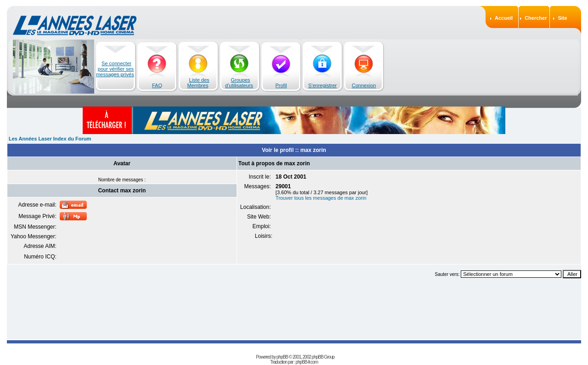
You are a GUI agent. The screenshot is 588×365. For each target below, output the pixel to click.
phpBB (282, 357)
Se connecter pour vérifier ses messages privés (115, 69)
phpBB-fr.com (307, 362)
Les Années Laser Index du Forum (50, 139)
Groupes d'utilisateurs (239, 83)
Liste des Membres (198, 83)
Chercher (536, 18)
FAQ (157, 85)
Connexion (364, 85)
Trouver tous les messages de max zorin (321, 198)
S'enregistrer (322, 85)
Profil (281, 85)
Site (562, 18)
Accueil (504, 18)
